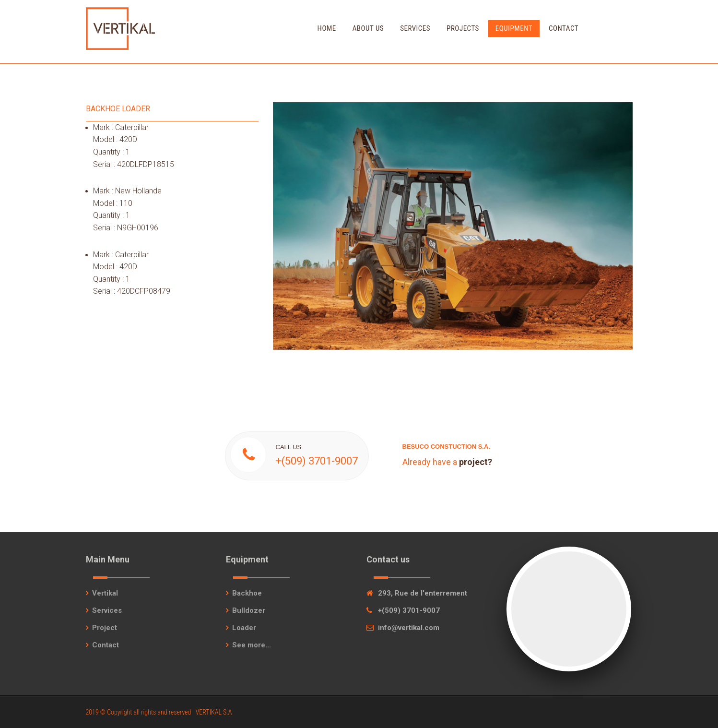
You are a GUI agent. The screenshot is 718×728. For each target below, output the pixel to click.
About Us (368, 28)
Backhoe (247, 593)
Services (415, 28)
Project (105, 628)
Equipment (514, 28)
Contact (564, 28)
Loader (244, 628)
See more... (252, 645)
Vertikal (105, 593)
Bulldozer (249, 610)
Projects (463, 28)
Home (327, 28)
